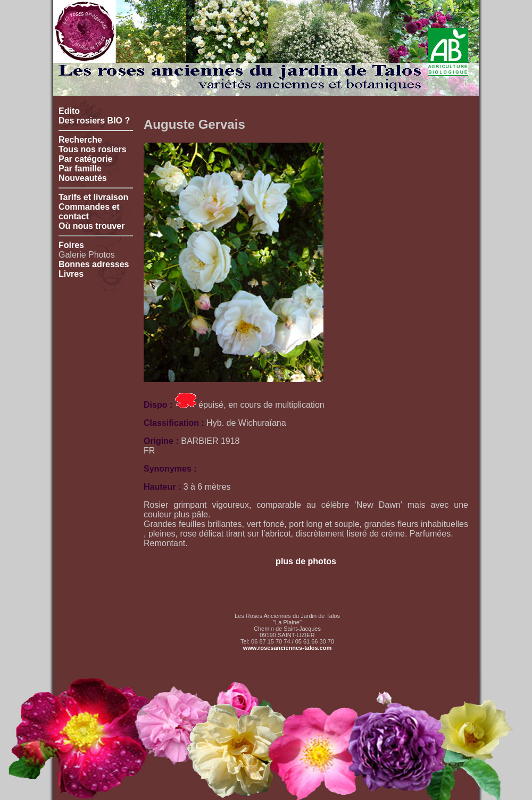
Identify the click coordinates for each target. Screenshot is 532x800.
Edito (69, 111)
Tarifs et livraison (93, 197)
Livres (71, 274)
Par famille (80, 168)
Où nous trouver (92, 226)
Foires (71, 245)
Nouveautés (83, 178)
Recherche (80, 140)
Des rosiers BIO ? (94, 121)
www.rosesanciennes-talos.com (287, 648)
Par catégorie (85, 159)
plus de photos (306, 561)
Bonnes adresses (94, 264)
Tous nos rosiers (93, 149)
